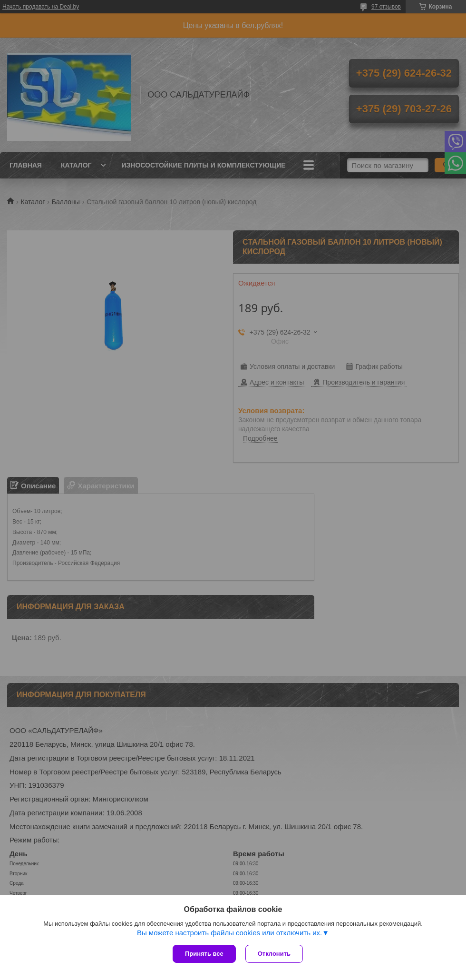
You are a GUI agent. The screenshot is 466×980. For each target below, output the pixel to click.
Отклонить (274, 954)
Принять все (204, 954)
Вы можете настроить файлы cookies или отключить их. (229, 933)
